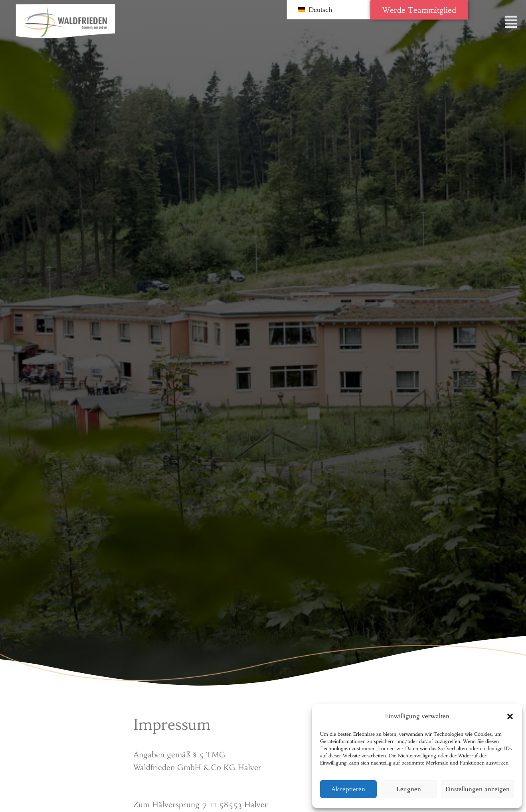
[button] (510, 716)
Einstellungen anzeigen (478, 789)
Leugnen (409, 789)
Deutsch (315, 10)
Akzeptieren (348, 789)
